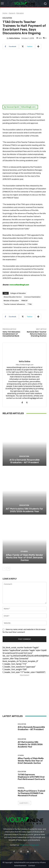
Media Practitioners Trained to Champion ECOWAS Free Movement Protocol (31, 793)
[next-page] (8, 569)
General (12, 13)
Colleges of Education (18, 293)
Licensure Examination (32, 297)
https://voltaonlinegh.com (24, 365)
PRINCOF (24, 300)
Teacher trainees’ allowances (14, 304)
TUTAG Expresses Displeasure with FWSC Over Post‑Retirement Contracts (31, 777)
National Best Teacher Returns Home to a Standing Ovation (37, 334)
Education (20, 13)
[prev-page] (4, 569)
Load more (24, 803)
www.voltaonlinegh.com (19, 285)
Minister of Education (11, 300)
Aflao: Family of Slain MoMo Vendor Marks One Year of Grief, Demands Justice (24, 558)
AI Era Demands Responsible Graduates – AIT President (25, 461)
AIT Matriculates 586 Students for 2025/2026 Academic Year (24, 510)
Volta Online (14, 38)
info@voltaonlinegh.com (29, 845)
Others (24, 551)
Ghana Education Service (13, 297)
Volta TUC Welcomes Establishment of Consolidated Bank (11, 334)
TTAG (30, 304)
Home (5, 13)
